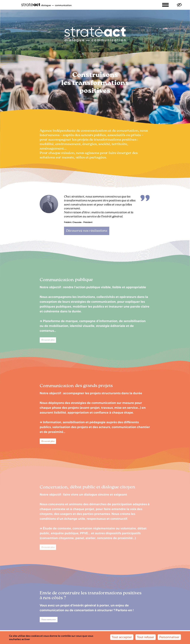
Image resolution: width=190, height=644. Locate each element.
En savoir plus (48, 340)
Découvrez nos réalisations (87, 231)
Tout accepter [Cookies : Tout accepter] (122, 637)
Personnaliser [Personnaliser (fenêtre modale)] (169, 637)
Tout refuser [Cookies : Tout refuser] (145, 637)
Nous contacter (49, 620)
